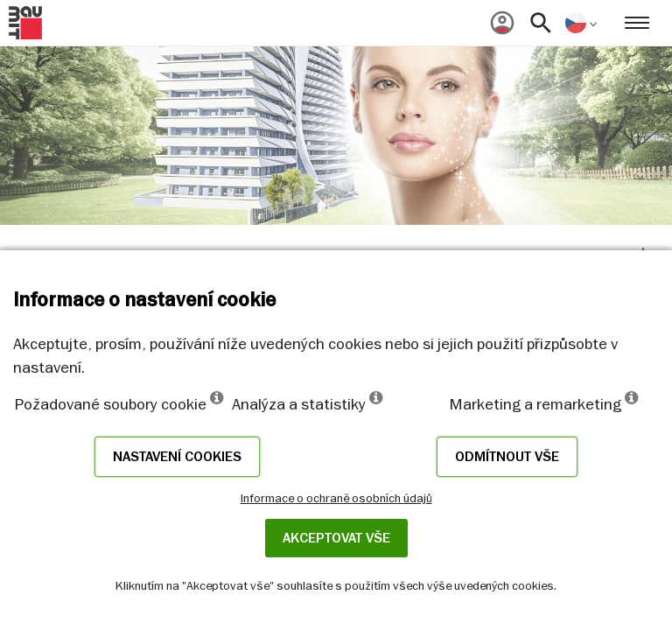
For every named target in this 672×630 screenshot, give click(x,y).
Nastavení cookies (177, 457)
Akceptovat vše (336, 538)
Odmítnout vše (507, 457)
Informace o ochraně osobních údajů (336, 498)
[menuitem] (502, 23)
